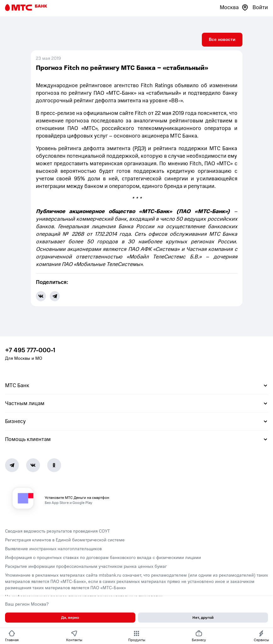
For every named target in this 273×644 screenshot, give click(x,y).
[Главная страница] (26, 8)
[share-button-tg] (55, 296)
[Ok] (54, 465)
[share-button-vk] (41, 296)
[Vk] (33, 465)
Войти (260, 7)
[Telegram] (12, 465)
